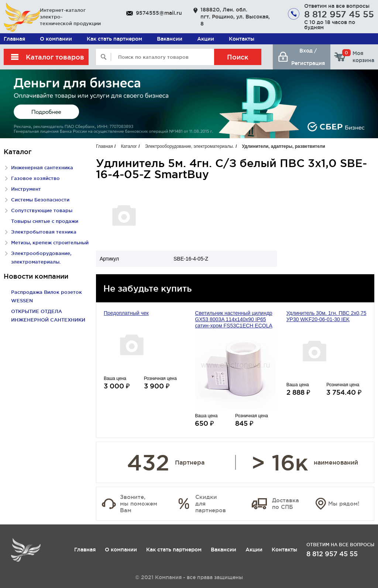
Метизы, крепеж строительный (50, 242)
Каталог (129, 146)
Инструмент (26, 189)
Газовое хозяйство (35, 178)
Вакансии (170, 39)
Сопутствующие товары (42, 210)
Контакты (242, 39)
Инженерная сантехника (42, 167)
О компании (56, 39)
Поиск (238, 57)
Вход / (308, 51)
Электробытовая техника (44, 232)
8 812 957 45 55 (339, 14)
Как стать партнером (114, 39)
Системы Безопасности (40, 200)
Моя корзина (358, 57)
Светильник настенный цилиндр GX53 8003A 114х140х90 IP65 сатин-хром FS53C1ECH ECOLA (233, 319)
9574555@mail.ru (159, 13)
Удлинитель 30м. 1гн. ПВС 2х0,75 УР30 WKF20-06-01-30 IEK (327, 316)
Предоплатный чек (126, 313)
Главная (14, 39)
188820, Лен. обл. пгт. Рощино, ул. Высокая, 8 (235, 17)
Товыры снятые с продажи (45, 221)
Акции (206, 39)
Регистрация (308, 63)
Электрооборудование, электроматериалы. (190, 146)
